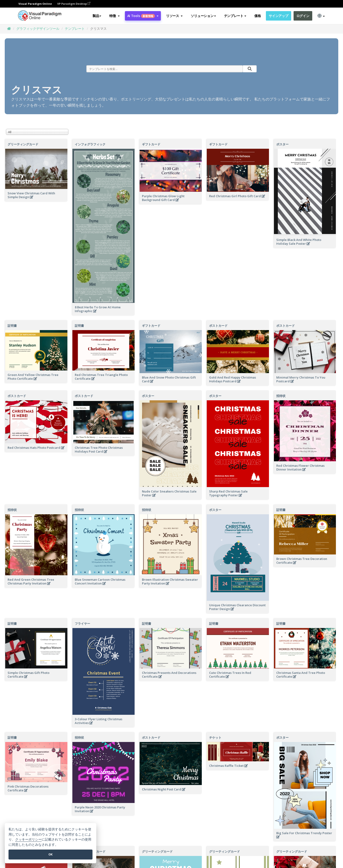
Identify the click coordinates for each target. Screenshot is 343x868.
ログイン (303, 16)
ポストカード (218, 326)
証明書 (12, 326)
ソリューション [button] (203, 16)
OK (51, 854)
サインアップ (278, 16)
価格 (257, 16)
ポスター (282, 144)
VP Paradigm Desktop (74, 4)
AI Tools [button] (143, 16)
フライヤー (82, 624)
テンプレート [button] (235, 16)
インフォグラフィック (90, 144)
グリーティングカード (23, 144)
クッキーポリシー (28, 840)
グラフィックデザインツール (38, 28)
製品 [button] (97, 16)
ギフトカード (151, 144)
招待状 (281, 396)
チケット (215, 737)
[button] (114, 16)
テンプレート (75, 28)
